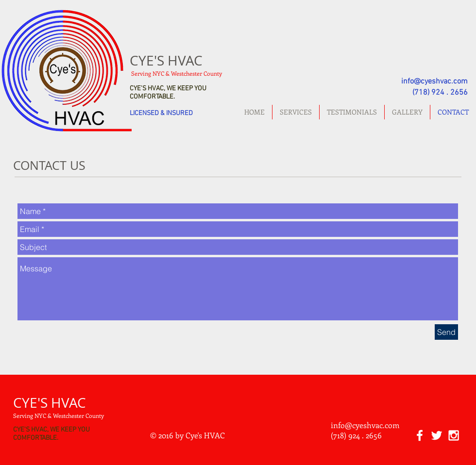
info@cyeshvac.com (434, 82)
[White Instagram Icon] (454, 435)
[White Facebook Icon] (420, 435)
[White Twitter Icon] (437, 435)
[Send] (446, 332)
